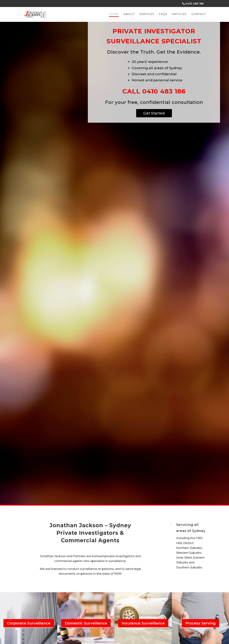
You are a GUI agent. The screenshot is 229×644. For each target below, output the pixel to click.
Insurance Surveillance (143, 623)
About (129, 14)
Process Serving (200, 623)
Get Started (154, 113)
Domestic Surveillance (86, 623)
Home (114, 14)
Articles (179, 14)
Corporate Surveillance (29, 623)
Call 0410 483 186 (154, 91)
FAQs (163, 14)
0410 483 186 (194, 3)
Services (147, 14)
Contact (199, 14)
